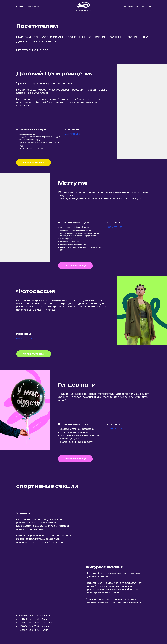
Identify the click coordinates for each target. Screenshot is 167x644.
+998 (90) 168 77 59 (29, 615)
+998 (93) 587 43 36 (29, 623)
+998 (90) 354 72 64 (29, 626)
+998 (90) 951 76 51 (29, 619)
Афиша (20, 6)
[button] (34, 163)
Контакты (147, 6)
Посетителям (33, 6)
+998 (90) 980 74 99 (29, 630)
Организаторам (131, 6)
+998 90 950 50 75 (73, 134)
